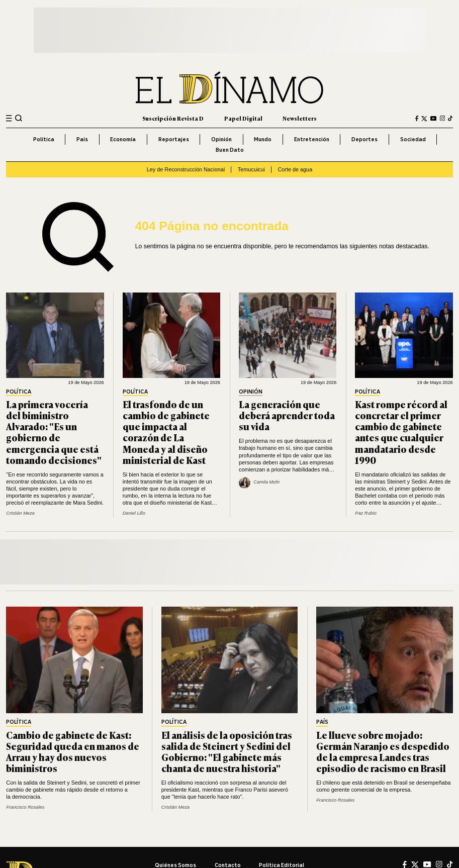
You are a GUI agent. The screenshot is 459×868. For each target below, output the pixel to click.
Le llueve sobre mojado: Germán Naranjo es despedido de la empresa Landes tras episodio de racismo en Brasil (383, 752)
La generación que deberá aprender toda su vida (287, 415)
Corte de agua (295, 169)
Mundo (263, 139)
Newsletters (300, 118)
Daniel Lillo (134, 513)
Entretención (312, 139)
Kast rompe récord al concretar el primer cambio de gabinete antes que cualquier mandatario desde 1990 (401, 432)
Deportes (364, 139)
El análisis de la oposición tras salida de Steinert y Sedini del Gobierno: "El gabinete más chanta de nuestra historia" (227, 752)
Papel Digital (243, 118)
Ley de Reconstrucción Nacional (186, 169)
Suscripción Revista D (173, 118)
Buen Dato (230, 150)
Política (44, 139)
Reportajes (174, 139)
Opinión (221, 139)
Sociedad (413, 139)
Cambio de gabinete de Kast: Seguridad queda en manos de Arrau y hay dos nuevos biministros (73, 752)
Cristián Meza (20, 513)
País (82, 139)
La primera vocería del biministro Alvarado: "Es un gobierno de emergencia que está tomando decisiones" (54, 432)
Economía (123, 139)
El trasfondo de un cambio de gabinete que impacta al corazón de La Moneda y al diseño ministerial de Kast (166, 432)
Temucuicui (251, 169)
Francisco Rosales (25, 807)
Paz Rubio (366, 513)
